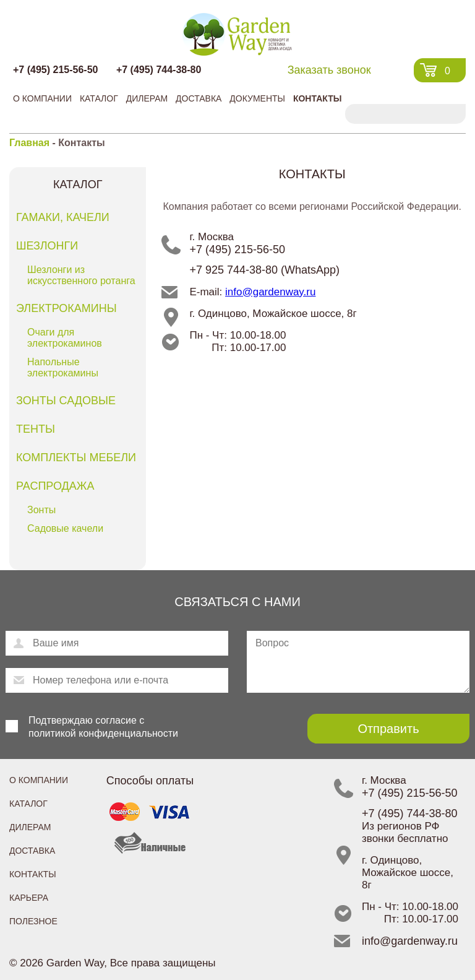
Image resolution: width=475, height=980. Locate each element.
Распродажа (55, 486)
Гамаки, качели (63, 217)
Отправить (388, 729)
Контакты (317, 98)
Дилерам (147, 98)
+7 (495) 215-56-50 (55, 70)
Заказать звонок (329, 70)
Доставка (199, 98)
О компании (42, 98)
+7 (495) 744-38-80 (159, 70)
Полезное (33, 921)
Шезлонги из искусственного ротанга (81, 275)
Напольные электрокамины (63, 367)
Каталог (99, 98)
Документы (257, 98)
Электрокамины (66, 308)
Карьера (29, 898)
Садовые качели (65, 528)
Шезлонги (47, 246)
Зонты (41, 510)
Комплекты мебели (76, 457)
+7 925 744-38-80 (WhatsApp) (264, 270)
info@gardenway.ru (270, 292)
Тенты (36, 429)
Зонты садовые (66, 401)
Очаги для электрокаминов (65, 338)
